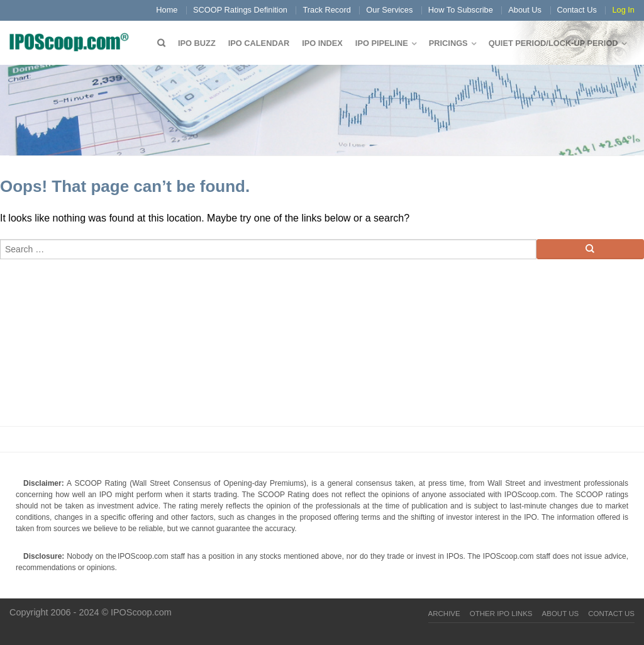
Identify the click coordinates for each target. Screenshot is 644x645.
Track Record (326, 10)
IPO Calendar (259, 43)
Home (167, 10)
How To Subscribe (461, 10)
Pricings (448, 43)
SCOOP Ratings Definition (240, 10)
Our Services (389, 10)
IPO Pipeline (382, 43)
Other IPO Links (501, 614)
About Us (525, 10)
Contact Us (577, 10)
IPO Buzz (197, 43)
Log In (623, 10)
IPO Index (322, 43)
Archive (444, 614)
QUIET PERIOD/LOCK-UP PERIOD (553, 43)
